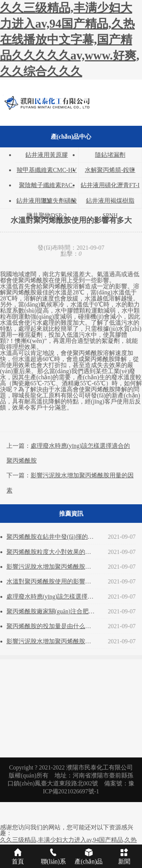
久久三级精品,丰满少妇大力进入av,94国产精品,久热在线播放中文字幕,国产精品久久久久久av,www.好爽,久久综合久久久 (70, 40)
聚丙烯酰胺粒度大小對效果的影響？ (52, 552)
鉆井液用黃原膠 (47, 155)
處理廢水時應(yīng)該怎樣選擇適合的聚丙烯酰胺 (52, 597)
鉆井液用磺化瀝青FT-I (110, 185)
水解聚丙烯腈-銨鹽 (110, 170)
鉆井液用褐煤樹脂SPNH (110, 203)
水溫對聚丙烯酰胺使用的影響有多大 (52, 581)
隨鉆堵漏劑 (110, 155)
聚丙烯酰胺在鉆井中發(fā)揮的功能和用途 (52, 537)
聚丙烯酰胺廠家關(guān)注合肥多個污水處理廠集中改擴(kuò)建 (52, 611)
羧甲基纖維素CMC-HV (47, 170)
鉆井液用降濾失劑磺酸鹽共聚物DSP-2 (47, 203)
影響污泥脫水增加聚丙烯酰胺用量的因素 (52, 567)
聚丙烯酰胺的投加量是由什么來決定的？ (52, 626)
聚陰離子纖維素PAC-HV (47, 187)
